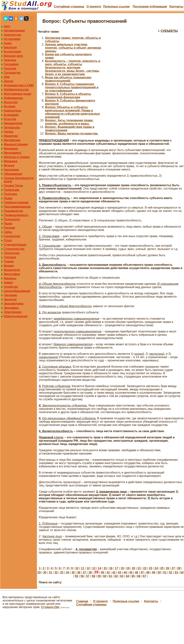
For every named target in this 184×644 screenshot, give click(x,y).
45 (131, 572)
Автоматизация (14, 31)
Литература (12, 127)
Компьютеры (12, 111)
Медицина (11, 149)
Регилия (9, 228)
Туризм (9, 261)
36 (79, 572)
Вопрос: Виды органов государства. (72, 134)
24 (156, 568)
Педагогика (12, 190)
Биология (10, 47)
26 (167, 568)
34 (67, 572)
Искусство (11, 102)
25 (162, 568)
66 (139, 576)
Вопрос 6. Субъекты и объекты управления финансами (68, 96)
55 (76, 576)
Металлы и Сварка (17, 157)
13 (94, 568)
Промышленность (16, 215)
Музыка (9, 165)
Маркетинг (11, 136)
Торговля (10, 257)
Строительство (14, 249)
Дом (7, 77)
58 (94, 576)
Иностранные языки (17, 94)
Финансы (10, 278)
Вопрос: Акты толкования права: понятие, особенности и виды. (69, 122)
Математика (12, 140)
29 (39, 572)
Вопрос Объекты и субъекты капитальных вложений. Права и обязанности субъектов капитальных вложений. (72, 112)
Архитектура (12, 35)
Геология (10, 68)
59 (99, 576)
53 (176, 572)
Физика (9, 266)
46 (137, 572)
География (11, 64)
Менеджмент (13, 153)
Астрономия (12, 39)
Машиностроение (16, 144)
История (10, 106)
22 (145, 568)
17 (117, 568)
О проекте (94, 7)
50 (159, 572)
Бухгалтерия (12, 52)
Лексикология (13, 123)
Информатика (13, 98)
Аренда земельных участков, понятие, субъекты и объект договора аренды (73, 48)
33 (62, 572)
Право (8, 198)
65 (133, 576)
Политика (10, 194)
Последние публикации (150, 7)
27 (173, 568)
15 (105, 568)
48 (148, 572)
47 (142, 572)
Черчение (10, 295)
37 (84, 572)
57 (88, 576)
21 (139, 568)
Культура (10, 119)
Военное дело (14, 56)
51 (165, 572)
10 (77, 568)
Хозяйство (11, 287)
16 (111, 568)
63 (122, 576)
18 (122, 568)
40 (103, 572)
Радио (8, 223)
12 (88, 568)
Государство (12, 73)
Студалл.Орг (50, 607)
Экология (10, 299)
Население (11, 170)
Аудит (8, 43)
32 (56, 572)
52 (171, 572)
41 (108, 572)
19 (128, 568)
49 (153, 572)
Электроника (13, 312)
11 (83, 568)
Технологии (12, 253)
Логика (8, 132)
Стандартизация (15, 245)
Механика (11, 161)
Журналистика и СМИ (19, 85)
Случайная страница (69, 7)
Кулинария (11, 115)
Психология (12, 219)
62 (116, 576)
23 (151, 568)
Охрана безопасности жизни (19, 180)
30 (45, 572)
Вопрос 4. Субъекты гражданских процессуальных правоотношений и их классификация (72, 87)
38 (90, 572)
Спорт (8, 240)
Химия (8, 283)
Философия (12, 274)
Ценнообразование (17, 291)
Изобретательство (16, 90)
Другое (9, 81)
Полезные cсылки (116, 7)
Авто (7, 26)
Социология (12, 236)
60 (105, 576)
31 (50, 572)
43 (119, 572)
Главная (82, 601)
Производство (13, 211)
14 (99, 568)
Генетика (10, 60)
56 (82, 576)
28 (179, 568)
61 (110, 576)
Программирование (17, 207)
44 (125, 572)
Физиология (12, 270)
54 (182, 572)
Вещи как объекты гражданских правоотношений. (68, 79)
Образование (13, 174)
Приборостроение (16, 202)
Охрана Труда (13, 186)
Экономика (11, 308)
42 (114, 572)
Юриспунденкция (16, 316)
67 (144, 576)
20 (133, 568)
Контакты (176, 7)
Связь (8, 232)
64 (128, 576)
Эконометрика (14, 304)
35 (73, 572)
